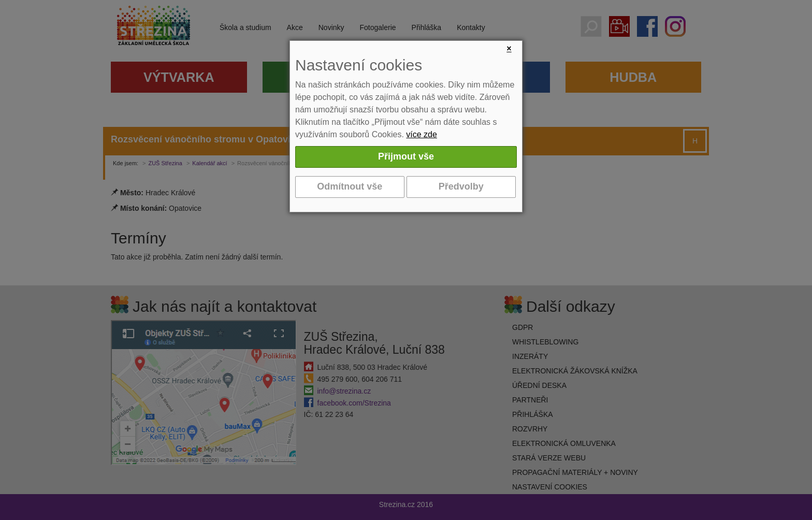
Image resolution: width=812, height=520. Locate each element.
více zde (422, 134)
